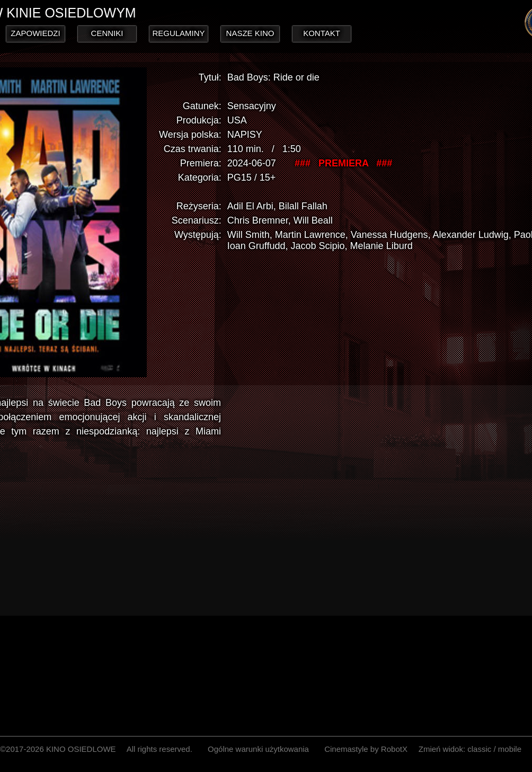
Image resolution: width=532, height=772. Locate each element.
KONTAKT (322, 33)
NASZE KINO (250, 33)
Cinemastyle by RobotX (366, 749)
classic (479, 749)
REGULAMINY (178, 33)
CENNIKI (107, 33)
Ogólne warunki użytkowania (258, 749)
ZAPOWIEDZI (35, 33)
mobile (510, 749)
